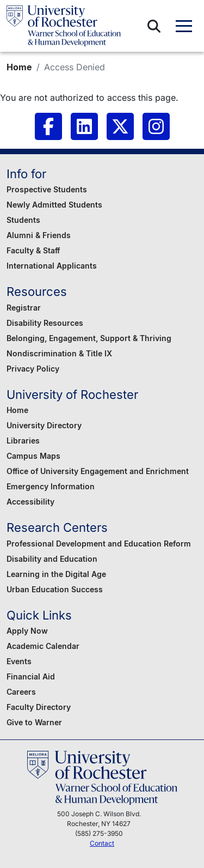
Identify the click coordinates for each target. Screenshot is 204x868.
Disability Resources (45, 323)
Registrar (24, 308)
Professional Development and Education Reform (99, 544)
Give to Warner (34, 722)
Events (19, 661)
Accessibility (30, 502)
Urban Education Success (55, 589)
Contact (102, 843)
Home (19, 67)
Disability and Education (52, 559)
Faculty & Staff (33, 250)
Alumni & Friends (39, 235)
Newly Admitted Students (54, 205)
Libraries (23, 441)
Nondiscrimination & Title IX (59, 353)
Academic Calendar (43, 646)
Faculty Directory (39, 707)
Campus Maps (33, 456)
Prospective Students (47, 189)
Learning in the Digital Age (56, 574)
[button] (154, 26)
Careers (21, 692)
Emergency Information (51, 486)
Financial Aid (31, 676)
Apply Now (27, 631)
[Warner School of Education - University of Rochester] (64, 26)
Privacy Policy (33, 369)
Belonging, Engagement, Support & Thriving (89, 338)
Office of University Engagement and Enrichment (98, 471)
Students (23, 220)
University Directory (44, 425)
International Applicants (52, 266)
